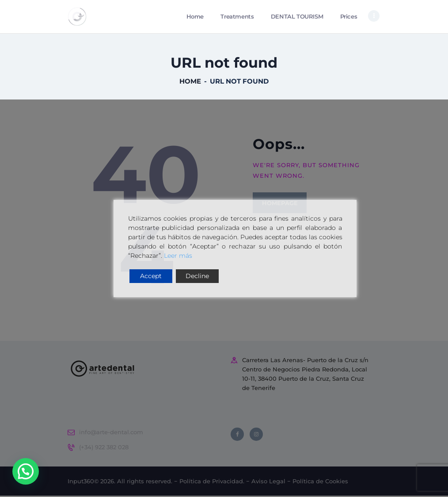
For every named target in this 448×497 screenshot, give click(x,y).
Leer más (178, 256)
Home (190, 82)
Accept (151, 276)
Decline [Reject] (197, 276)
